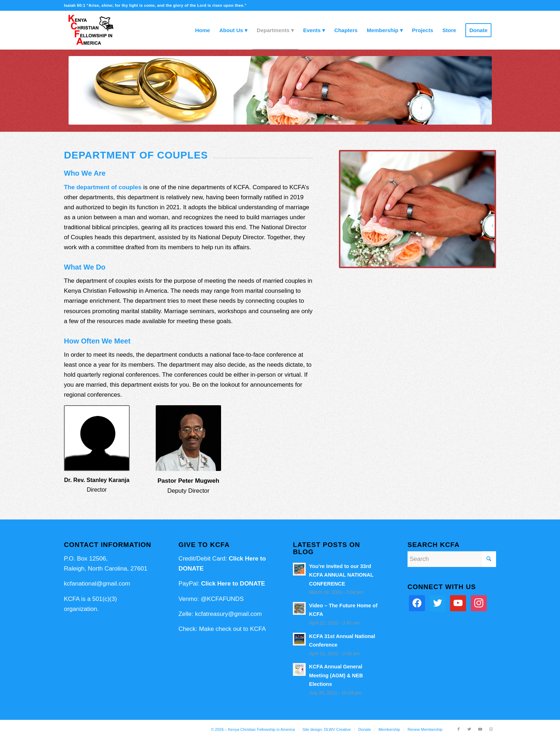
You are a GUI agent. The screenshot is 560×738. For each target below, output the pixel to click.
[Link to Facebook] (459, 729)
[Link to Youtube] (480, 729)
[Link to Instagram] (491, 729)
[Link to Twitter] (469, 729)
